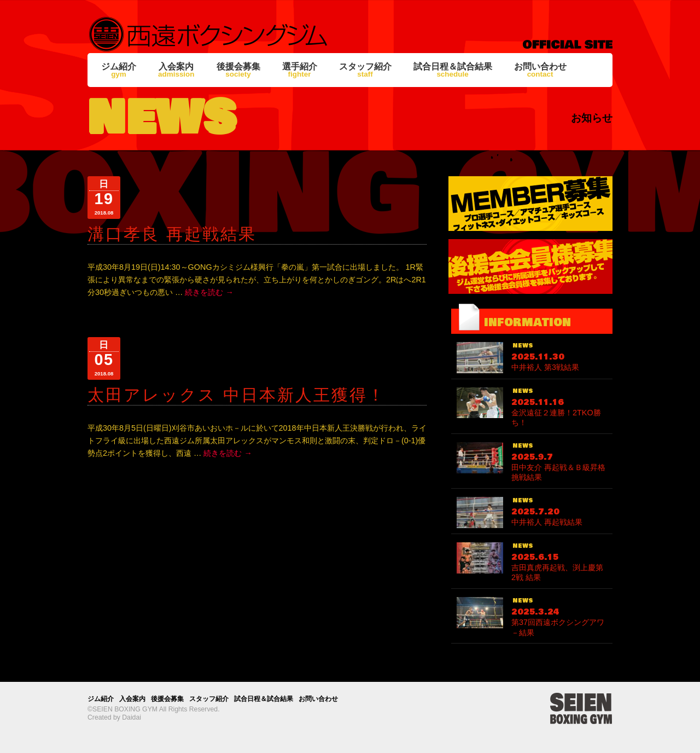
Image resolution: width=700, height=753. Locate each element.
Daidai (132, 717)
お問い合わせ (540, 70)
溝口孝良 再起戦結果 (172, 234)
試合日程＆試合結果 (453, 70)
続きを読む (209, 292)
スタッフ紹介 (365, 70)
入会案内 (176, 70)
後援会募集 (238, 70)
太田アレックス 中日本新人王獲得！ (237, 395)
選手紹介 (300, 70)
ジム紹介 (119, 70)
